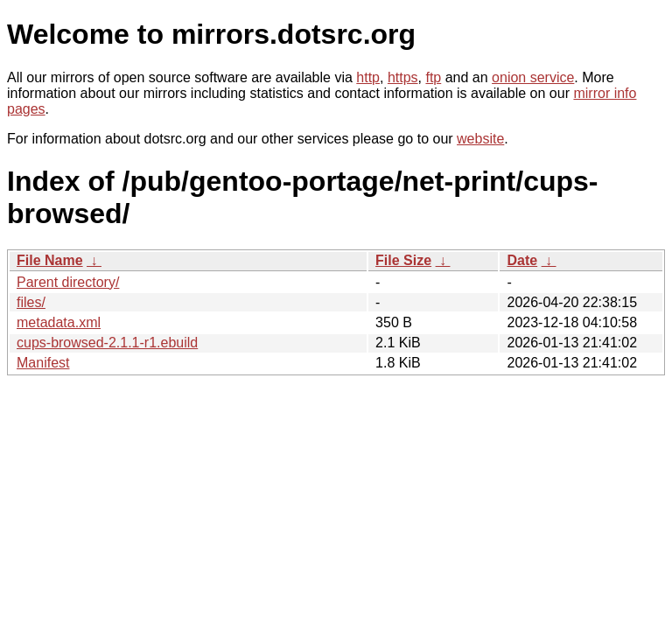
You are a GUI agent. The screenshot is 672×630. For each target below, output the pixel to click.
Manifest (43, 363)
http (368, 77)
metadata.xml (59, 322)
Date (522, 260)
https (403, 77)
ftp (433, 77)
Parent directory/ (68, 282)
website (480, 139)
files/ (31, 302)
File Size (403, 260)
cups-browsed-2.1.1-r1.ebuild (107, 343)
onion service (533, 77)
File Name (50, 260)
